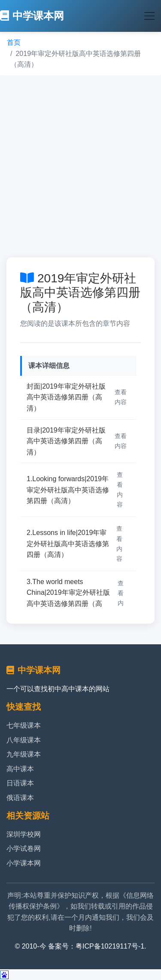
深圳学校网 (24, 834)
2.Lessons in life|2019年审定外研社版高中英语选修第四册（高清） (68, 544)
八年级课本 (24, 740)
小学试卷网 (24, 849)
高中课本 (20, 769)
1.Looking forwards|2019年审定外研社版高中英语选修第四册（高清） (68, 490)
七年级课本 (24, 725)
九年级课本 (24, 754)
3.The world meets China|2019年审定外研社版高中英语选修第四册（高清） (68, 598)
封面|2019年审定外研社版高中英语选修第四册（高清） (66, 397)
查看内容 (121, 397)
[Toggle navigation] (149, 16)
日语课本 (20, 783)
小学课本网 (24, 863)
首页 (14, 42)
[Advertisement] (80, 166)
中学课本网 (32, 16)
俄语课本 (20, 798)
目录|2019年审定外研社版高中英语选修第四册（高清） (66, 441)
